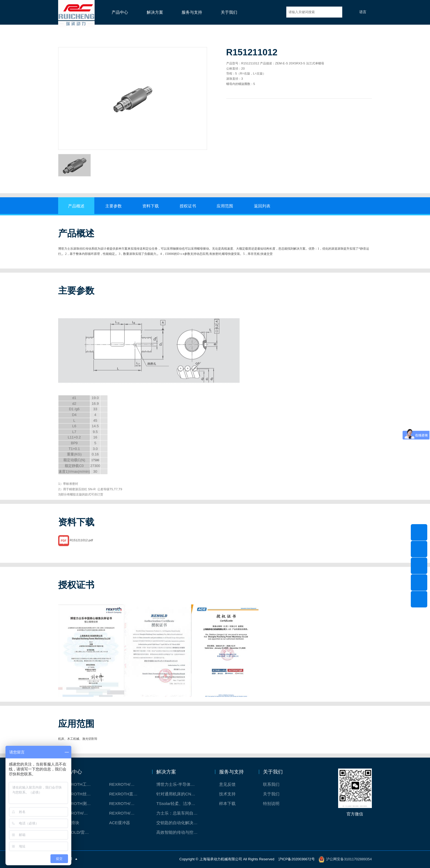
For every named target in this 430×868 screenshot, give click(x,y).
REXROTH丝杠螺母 (80, 794)
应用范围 (225, 206)
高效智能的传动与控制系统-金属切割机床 (180, 832)
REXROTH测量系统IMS (80, 803)
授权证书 (188, 206)
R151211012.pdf (81, 554)
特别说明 (271, 803)
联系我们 (271, 784)
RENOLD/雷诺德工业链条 (80, 832)
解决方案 (155, 12)
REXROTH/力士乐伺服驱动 (126, 813)
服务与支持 (192, 12)
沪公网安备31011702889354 (349, 859)
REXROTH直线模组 (126, 794)
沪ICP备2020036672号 (297, 859)
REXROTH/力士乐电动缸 (126, 803)
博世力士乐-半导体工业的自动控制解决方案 (180, 784)
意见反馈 (227, 784)
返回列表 (262, 206)
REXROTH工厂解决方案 (80, 784)
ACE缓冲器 (120, 823)
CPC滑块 (71, 823)
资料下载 (151, 206)
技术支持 (227, 794)
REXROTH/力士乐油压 (80, 813)
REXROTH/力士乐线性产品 (126, 784)
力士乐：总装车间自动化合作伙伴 (180, 813)
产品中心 (120, 12)
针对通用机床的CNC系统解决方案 (180, 794)
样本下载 (227, 803)
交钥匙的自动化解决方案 (179, 823)
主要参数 (114, 206)
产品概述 (76, 206)
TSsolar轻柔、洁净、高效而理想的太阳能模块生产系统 (180, 803)
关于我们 (229, 12)
